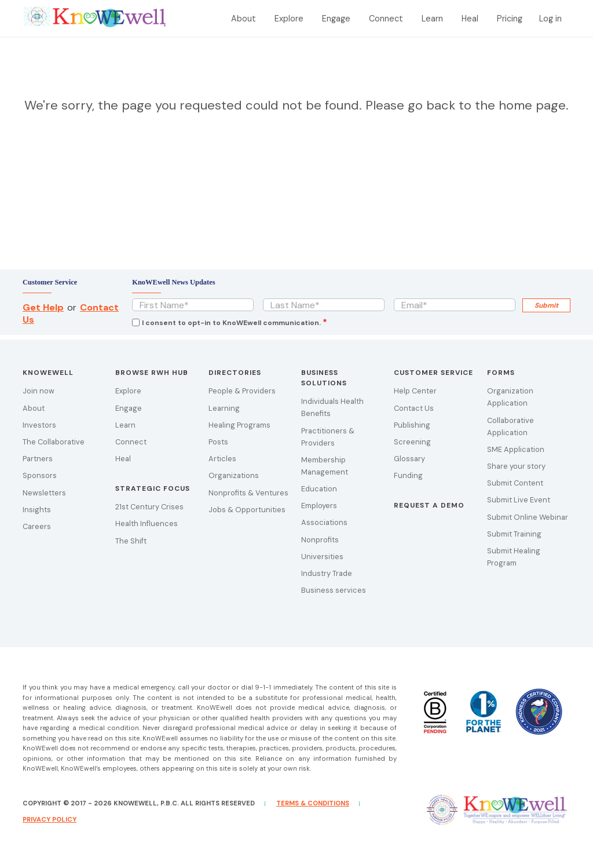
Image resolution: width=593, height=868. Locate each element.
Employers (319, 506)
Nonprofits (320, 540)
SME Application (516, 449)
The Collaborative (54, 442)
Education (319, 489)
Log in (550, 19)
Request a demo (429, 505)
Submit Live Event (519, 500)
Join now (39, 391)
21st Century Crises (149, 507)
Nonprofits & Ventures (248, 493)
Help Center (415, 391)
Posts (218, 442)
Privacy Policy (50, 819)
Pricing (510, 19)
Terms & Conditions (313, 803)
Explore (289, 19)
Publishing (412, 425)
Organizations (234, 475)
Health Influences (147, 524)
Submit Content (515, 483)
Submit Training (514, 534)
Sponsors (40, 475)
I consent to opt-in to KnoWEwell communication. (231, 323)
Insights (37, 510)
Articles (222, 459)
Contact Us (414, 408)
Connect (386, 19)
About (244, 19)
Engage (336, 19)
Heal (470, 19)
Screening (412, 442)
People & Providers (242, 391)
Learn (432, 19)
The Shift (131, 541)
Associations (324, 522)
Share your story (516, 466)
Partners (38, 459)
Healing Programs (239, 425)
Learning (224, 408)
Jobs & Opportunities (247, 510)
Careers (37, 526)
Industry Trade (327, 573)
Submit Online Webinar (528, 517)
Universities (322, 557)
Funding (408, 475)
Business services (334, 590)
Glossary (409, 459)
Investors (39, 425)
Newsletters (44, 493)
